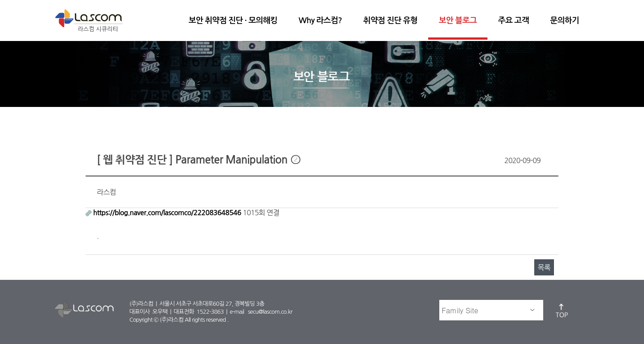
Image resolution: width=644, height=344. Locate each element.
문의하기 (565, 20)
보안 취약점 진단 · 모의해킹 (233, 20)
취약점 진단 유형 (390, 20)
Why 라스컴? (320, 20)
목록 (544, 267)
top (562, 310)
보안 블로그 (458, 20)
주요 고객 (514, 20)
